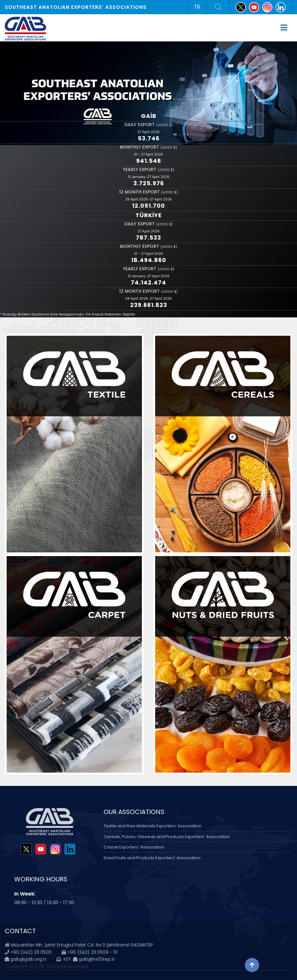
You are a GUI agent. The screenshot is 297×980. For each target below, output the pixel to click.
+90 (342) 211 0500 (31, 952)
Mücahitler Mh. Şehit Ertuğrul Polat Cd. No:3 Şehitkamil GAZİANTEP (82, 945)
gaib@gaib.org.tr (26, 959)
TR (197, 7)
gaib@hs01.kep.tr (94, 959)
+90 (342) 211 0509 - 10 (90, 952)
